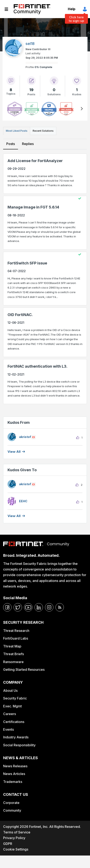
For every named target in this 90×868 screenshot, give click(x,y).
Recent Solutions (43, 131)
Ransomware (13, 662)
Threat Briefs (13, 654)
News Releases (15, 766)
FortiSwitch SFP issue (27, 263)
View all (14, 452)
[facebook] (7, 607)
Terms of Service (17, 832)
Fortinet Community (32, 9)
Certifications (14, 722)
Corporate (11, 803)
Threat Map (12, 646)
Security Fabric (15, 698)
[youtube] (28, 607)
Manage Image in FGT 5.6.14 (33, 207)
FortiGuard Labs (16, 638)
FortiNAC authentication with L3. (37, 366)
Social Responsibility (19, 745)
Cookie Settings (16, 849)
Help (72, 9)
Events (8, 729)
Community (12, 810)
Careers (10, 714)
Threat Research (16, 631)
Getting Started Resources (24, 670)
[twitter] (18, 607)
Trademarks (13, 782)
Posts (11, 144)
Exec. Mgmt (12, 706)
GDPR (8, 844)
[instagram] (49, 607)
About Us (10, 691)
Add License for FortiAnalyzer (35, 161)
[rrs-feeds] (60, 607)
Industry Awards (16, 737)
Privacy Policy (14, 838)
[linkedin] (39, 607)
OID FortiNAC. (20, 315)
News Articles (14, 774)
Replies (28, 144)
